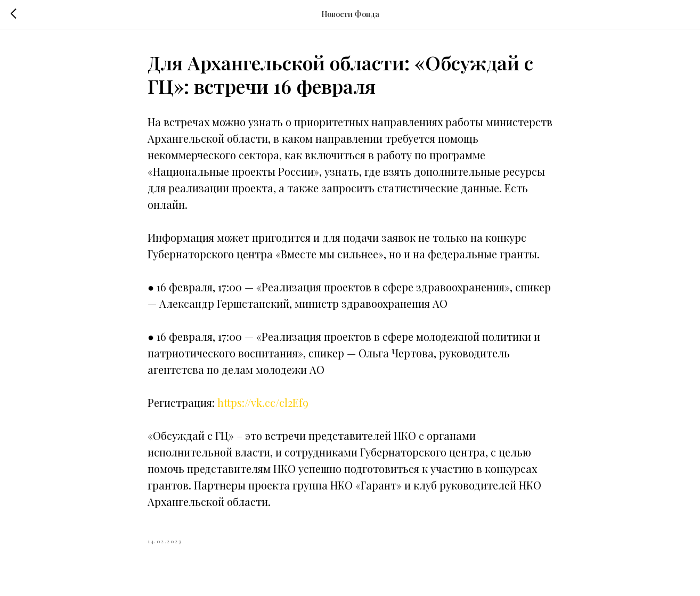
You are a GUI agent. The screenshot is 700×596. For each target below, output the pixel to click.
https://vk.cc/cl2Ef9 (263, 402)
